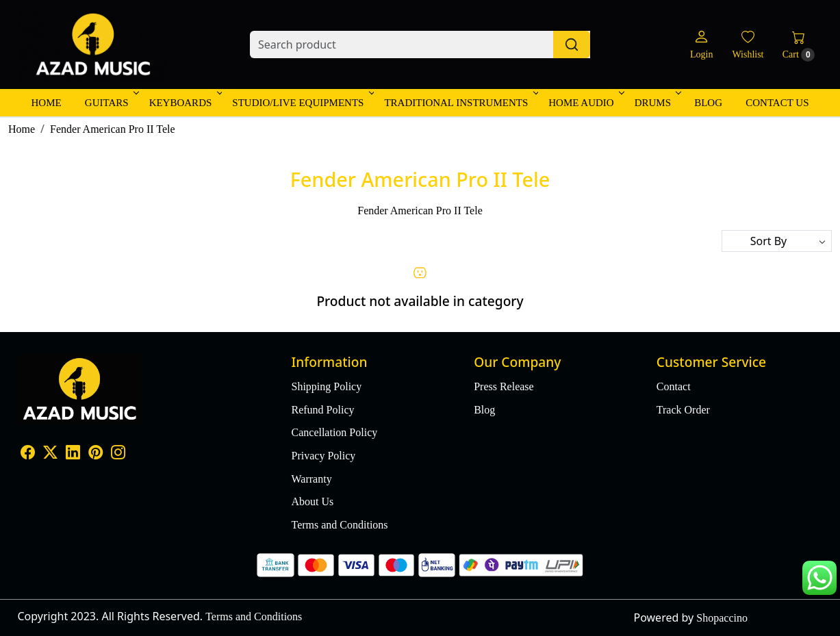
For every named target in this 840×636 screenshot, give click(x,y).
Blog (708, 103)
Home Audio (585, 103)
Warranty (312, 479)
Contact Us (777, 103)
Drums (657, 103)
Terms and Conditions (340, 525)
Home (46, 103)
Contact (674, 386)
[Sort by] (777, 241)
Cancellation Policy (335, 432)
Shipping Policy (327, 386)
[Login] (701, 45)
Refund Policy (323, 410)
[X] (50, 454)
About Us (313, 501)
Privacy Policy (324, 456)
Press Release (504, 386)
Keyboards (185, 103)
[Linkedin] (73, 454)
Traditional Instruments (460, 103)
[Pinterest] (96, 454)
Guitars (111, 103)
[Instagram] (118, 454)
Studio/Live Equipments (302, 103)
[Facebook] (28, 454)
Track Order (683, 410)
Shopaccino (722, 618)
